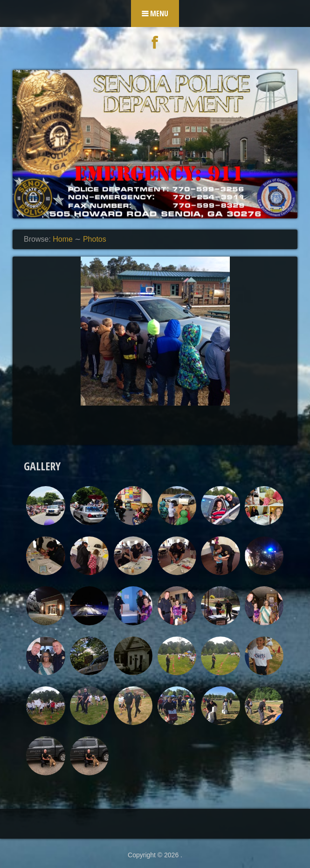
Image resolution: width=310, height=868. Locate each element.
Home (63, 239)
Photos (95, 239)
